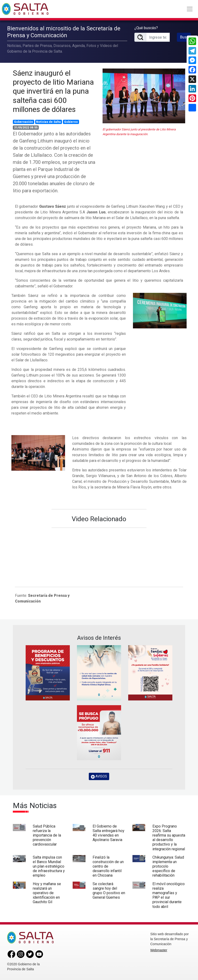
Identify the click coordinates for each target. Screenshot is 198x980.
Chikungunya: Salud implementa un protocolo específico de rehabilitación (168, 866)
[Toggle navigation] (190, 9)
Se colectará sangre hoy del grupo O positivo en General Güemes (109, 891)
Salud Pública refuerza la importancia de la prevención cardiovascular (47, 835)
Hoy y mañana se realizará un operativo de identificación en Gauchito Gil (47, 893)
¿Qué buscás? (146, 28)
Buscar (185, 37)
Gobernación (24, 122)
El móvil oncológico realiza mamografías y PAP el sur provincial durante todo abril (169, 895)
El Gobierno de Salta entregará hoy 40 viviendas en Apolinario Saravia (108, 833)
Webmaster (159, 950)
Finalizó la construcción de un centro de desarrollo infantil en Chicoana (108, 866)
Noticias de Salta (48, 122)
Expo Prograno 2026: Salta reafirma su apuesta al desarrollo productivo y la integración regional (169, 838)
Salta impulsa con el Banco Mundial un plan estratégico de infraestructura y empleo (49, 866)
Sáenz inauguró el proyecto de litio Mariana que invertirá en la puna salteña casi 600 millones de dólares (53, 91)
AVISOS (99, 776)
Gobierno (71, 122)
